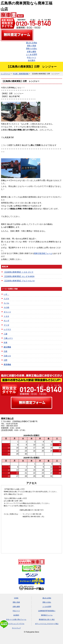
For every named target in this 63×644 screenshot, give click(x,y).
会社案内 (32, 60)
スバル (6, 303)
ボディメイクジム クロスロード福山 (47, 624)
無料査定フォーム (47, 615)
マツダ (6, 325)
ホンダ (6, 321)
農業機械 (7, 364)
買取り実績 (32, 46)
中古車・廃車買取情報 (21, 74)
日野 (5, 360)
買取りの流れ (32, 49)
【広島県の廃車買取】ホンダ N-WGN (19, 276)
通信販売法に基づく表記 (47, 619)
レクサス (7, 329)
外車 (5, 343)
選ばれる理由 (32, 43)
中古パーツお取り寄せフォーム (16, 619)
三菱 (5, 334)
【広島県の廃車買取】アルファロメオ (19, 281)
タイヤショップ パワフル (16, 624)
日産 (5, 351)
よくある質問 (32, 54)
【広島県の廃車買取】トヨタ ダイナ (19, 272)
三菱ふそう (8, 338)
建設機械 (7, 347)
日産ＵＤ (7, 356)
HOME (16, 598)
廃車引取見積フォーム (43, 253)
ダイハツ (7, 312)
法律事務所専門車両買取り (47, 611)
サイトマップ (16, 628)
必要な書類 (32, 52)
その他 (6, 307)
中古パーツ (32, 57)
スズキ (6, 299)
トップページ (5, 74)
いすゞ (6, 294)
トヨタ (6, 316)
